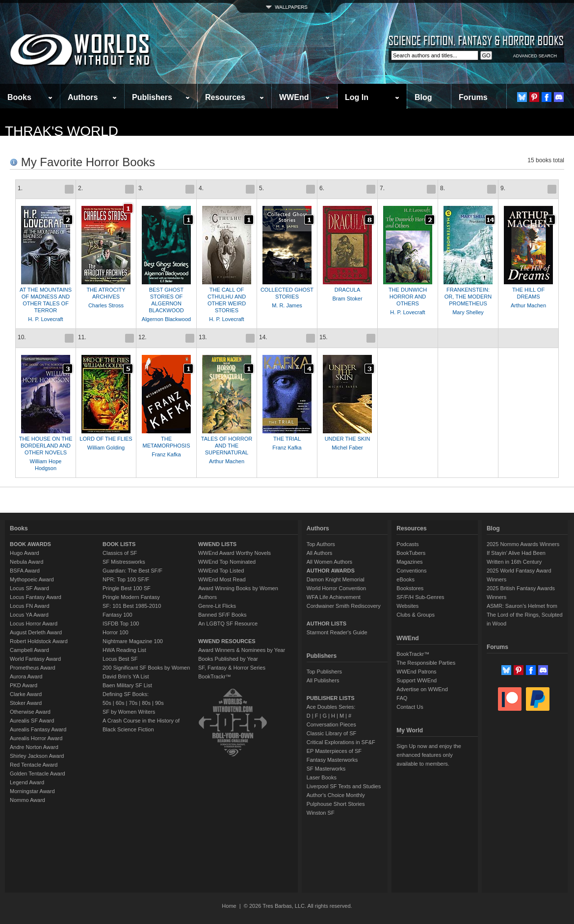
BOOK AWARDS (30, 544)
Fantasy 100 (117, 615)
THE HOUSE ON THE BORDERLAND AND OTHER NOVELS (46, 446)
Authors (83, 97)
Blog (423, 97)
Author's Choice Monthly (336, 795)
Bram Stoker (347, 299)
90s (159, 703)
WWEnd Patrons (416, 672)
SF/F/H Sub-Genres (420, 597)
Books (19, 97)
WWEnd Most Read (222, 579)
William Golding (106, 448)
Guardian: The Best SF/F (132, 571)
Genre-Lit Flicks (217, 606)
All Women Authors (329, 562)
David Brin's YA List (126, 676)
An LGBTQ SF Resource (228, 624)
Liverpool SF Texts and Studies (344, 786)
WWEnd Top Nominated (227, 562)
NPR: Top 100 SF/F (126, 579)
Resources (225, 97)
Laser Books (322, 777)
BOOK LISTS (119, 544)
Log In (357, 97)
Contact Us (410, 707)
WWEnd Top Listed (221, 571)
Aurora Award (26, 676)
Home (229, 906)
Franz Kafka (166, 454)
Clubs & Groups (416, 615)
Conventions (411, 571)
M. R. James (287, 305)
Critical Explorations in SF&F (341, 742)
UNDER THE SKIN (348, 439)
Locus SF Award (29, 588)
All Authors (320, 553)
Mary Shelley (468, 312)
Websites (407, 606)
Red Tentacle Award (34, 765)
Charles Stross (106, 305)
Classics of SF (120, 553)
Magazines (409, 562)
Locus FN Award (30, 606)
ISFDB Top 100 (121, 624)
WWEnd (294, 97)
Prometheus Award (33, 668)
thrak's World (62, 131)
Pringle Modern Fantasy (131, 597)
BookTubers (411, 553)
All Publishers (323, 680)
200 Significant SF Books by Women (146, 668)
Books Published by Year (228, 659)
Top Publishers (324, 672)
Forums (473, 97)
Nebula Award (26, 562)
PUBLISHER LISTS (331, 698)
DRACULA (348, 290)
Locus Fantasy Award (36, 597)
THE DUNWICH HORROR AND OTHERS (408, 297)
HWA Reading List (124, 650)
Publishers (152, 97)
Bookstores (410, 588)
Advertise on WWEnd (422, 689)
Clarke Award (26, 694)
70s (133, 703)
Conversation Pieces (331, 724)
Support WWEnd (417, 680)
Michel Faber (347, 448)
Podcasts (407, 544)
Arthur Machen (528, 305)
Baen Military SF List (127, 685)
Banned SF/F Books (222, 615)
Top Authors (321, 544)
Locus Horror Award (34, 624)
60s (120, 703)
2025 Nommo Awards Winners (523, 544)
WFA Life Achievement (334, 597)
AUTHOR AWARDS (331, 571)
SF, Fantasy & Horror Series (232, 668)
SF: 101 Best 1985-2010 (132, 606)
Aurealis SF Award (32, 721)
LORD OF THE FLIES (106, 439)
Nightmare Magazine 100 (133, 641)
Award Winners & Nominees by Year (242, 650)
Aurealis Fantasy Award (38, 729)
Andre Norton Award (34, 747)
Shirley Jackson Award (37, 756)
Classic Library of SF (331, 733)
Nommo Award (27, 800)
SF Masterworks (326, 769)
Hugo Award (25, 553)
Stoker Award (26, 703)
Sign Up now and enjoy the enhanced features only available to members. (429, 755)
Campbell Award (29, 650)
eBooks (405, 579)
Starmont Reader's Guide (337, 632)
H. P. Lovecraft (45, 319)
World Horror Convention (336, 588)
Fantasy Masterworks (332, 760)
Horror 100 (116, 632)
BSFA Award (25, 571)
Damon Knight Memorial (336, 579)
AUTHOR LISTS (326, 624)
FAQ (402, 698)
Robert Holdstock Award (39, 641)
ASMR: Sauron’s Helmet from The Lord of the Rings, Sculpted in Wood (525, 615)
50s (107, 703)
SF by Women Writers (129, 712)
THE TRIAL (287, 439)
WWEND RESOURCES (227, 641)
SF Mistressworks (124, 562)
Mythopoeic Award (32, 579)
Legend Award (27, 782)
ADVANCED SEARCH (535, 56)
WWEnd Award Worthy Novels (235, 553)
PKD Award (24, 685)
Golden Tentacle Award (38, 774)
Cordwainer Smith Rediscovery (344, 606)
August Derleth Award (36, 632)
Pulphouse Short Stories (336, 804)
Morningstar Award (32, 791)
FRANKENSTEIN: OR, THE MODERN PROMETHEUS (468, 297)
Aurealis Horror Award (36, 738)
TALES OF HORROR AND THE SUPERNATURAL (227, 446)
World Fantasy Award (35, 659)
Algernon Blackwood (166, 319)
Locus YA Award (29, 615)
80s (146, 703)
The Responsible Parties (426, 663)
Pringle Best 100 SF (127, 588)
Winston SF (321, 813)
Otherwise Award (30, 712)
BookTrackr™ (215, 676)
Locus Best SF (120, 659)
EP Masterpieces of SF (334, 751)
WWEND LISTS (217, 544)
